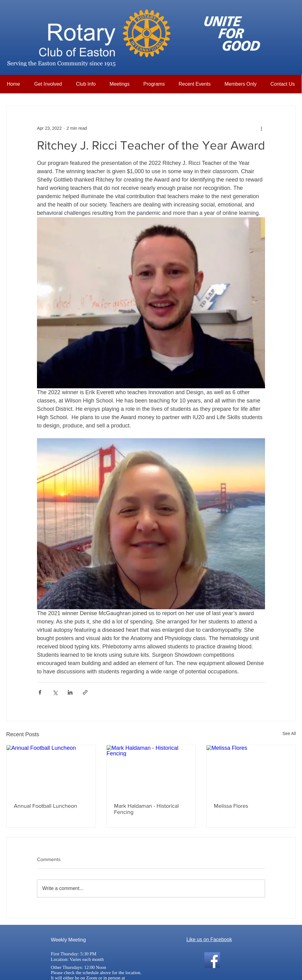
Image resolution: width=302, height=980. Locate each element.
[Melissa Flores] (251, 770)
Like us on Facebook (209, 939)
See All (289, 733)
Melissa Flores (231, 806)
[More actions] (261, 128)
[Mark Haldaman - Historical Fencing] (151, 770)
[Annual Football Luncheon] (51, 770)
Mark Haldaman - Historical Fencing (146, 809)
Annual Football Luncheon (45, 806)
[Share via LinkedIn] (70, 692)
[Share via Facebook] (40, 692)
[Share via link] (85, 692)
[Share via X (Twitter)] (55, 692)
